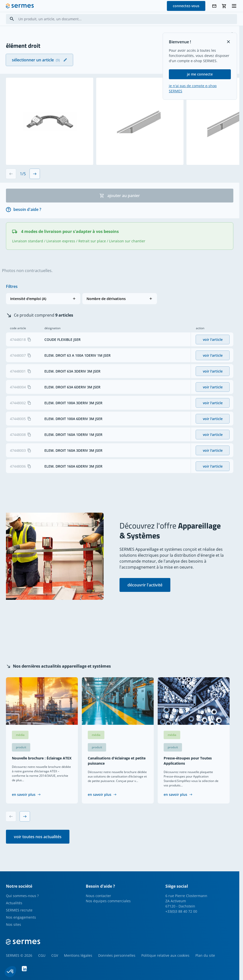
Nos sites (14, 924)
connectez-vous (186, 6)
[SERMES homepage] (20, 6)
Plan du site (205, 955)
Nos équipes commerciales (108, 901)
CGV (55, 955)
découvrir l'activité (145, 585)
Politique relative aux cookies (165, 955)
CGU (42, 955)
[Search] (12, 19)
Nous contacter (98, 896)
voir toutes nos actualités (38, 837)
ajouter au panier (120, 196)
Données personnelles (117, 955)
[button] (43, 299)
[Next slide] (35, 174)
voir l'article (213, 339)
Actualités (14, 903)
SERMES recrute (19, 910)
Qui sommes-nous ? (22, 896)
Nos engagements (21, 917)
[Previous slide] (11, 174)
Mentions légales (78, 955)
